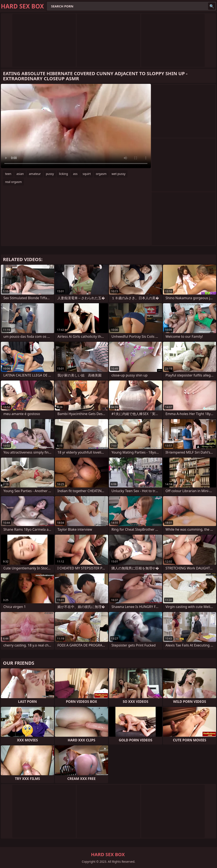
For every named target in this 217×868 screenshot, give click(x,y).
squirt (87, 174)
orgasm (101, 174)
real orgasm (13, 182)
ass (75, 174)
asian (20, 174)
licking (63, 174)
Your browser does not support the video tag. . (76, 126)
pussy (50, 174)
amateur (35, 174)
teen (8, 174)
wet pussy (119, 174)
